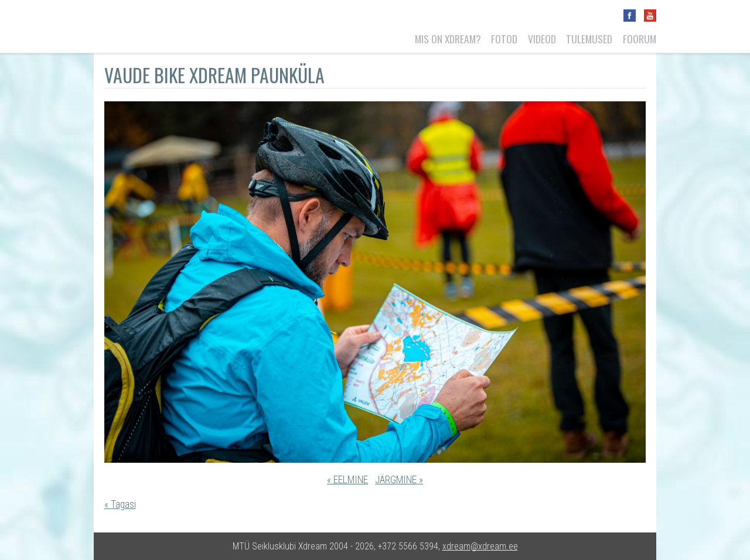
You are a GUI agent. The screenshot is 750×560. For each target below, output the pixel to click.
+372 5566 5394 (408, 546)
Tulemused (589, 39)
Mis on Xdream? (448, 39)
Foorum (640, 39)
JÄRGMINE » (399, 480)
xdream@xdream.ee (480, 546)
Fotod (504, 39)
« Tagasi (120, 504)
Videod (542, 39)
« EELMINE (347, 480)
